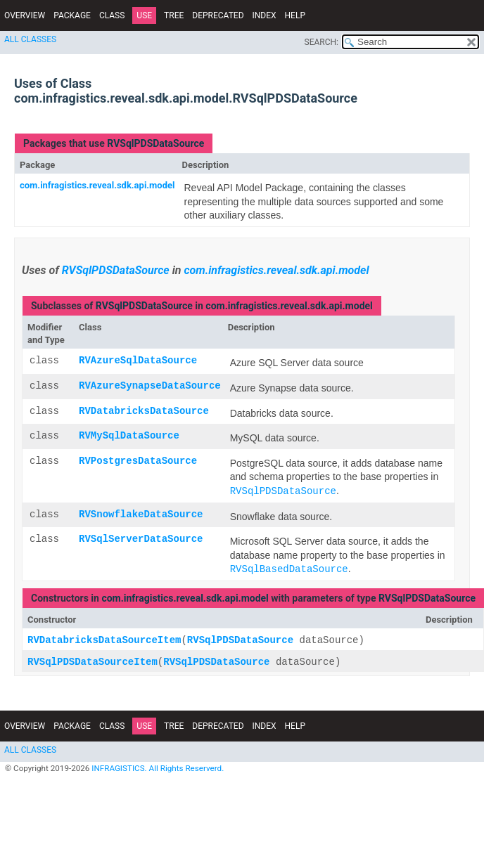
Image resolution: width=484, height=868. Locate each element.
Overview (25, 15)
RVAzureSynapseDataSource (150, 386)
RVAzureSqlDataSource (138, 361)
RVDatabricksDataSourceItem (104, 641)
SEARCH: (321, 42)
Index (265, 15)
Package (72, 15)
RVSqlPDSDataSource (155, 143)
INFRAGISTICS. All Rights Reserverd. (158, 769)
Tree (174, 15)
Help (295, 15)
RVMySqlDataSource (129, 436)
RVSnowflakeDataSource (141, 515)
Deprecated (218, 15)
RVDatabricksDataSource (144, 412)
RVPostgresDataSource (138, 461)
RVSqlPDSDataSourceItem (93, 662)
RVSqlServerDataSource (141, 539)
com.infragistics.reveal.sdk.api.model (97, 185)
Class (112, 15)
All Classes (30, 39)
